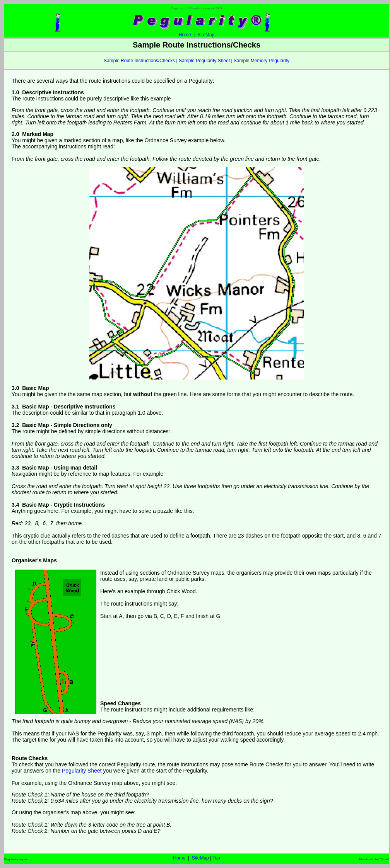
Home (197, 33)
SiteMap (206, 35)
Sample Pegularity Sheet (204, 61)
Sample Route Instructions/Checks (139, 61)
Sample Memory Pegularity (262, 61)
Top (216, 858)
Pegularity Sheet (82, 771)
